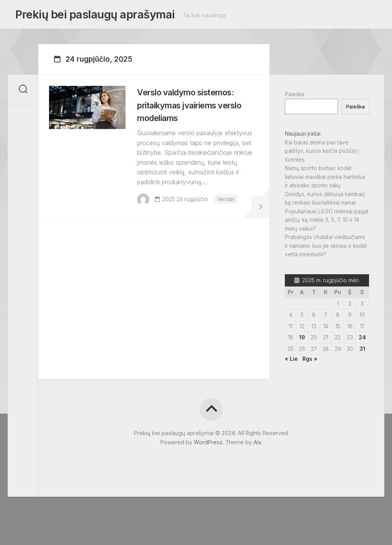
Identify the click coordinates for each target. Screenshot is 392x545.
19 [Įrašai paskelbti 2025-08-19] (302, 340)
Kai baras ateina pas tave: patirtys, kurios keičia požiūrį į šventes (322, 153)
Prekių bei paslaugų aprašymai (92, 16)
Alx (257, 444)
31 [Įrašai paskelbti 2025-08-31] (362, 351)
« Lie (291, 361)
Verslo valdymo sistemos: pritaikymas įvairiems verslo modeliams (197, 112)
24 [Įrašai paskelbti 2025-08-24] (362, 340)
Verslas (172, 225)
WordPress (208, 444)
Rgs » (310, 361)
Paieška (295, 96)
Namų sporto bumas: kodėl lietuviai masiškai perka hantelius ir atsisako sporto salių (325, 179)
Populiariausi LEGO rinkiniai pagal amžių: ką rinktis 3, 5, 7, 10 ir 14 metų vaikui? (327, 222)
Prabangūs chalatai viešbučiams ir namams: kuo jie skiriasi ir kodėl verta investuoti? (326, 248)
